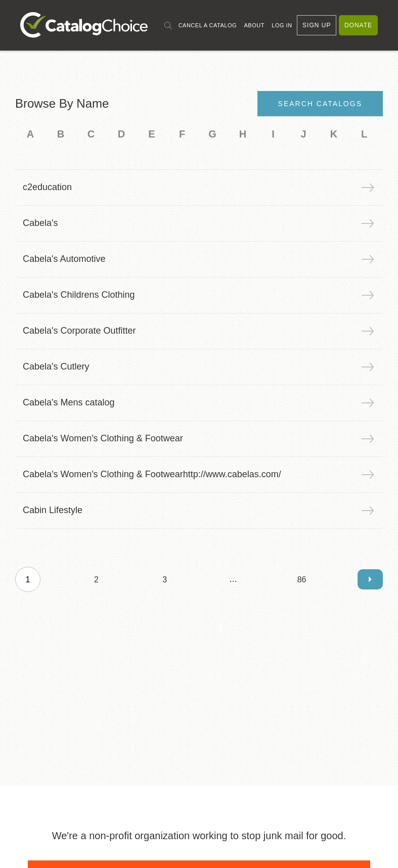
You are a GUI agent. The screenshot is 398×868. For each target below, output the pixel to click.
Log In (282, 25)
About (254, 25)
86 (302, 580)
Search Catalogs (320, 104)
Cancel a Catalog (208, 25)
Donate (358, 25)
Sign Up (317, 25)
